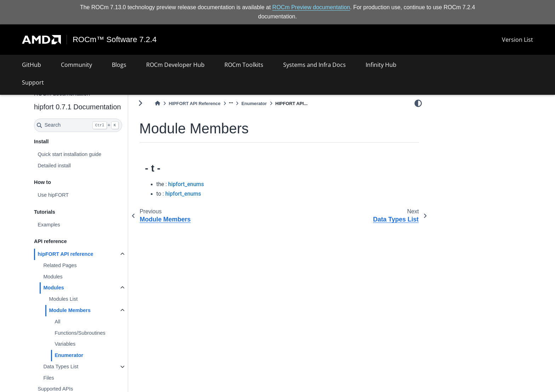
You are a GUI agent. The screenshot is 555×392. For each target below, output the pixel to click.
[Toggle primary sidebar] (140, 103)
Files (48, 377)
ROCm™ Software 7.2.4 (115, 40)
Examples (49, 225)
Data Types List (61, 367)
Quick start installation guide (69, 154)
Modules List (63, 299)
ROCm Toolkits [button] (244, 65)
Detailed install (54, 165)
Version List (517, 40)
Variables (65, 344)
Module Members (70, 310)
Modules (53, 277)
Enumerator (69, 355)
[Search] (78, 125)
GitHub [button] (32, 65)
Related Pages (60, 265)
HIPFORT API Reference (195, 103)
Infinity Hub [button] (381, 65)
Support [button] (33, 82)
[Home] (158, 103)
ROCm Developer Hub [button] (175, 65)
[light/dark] (418, 103)
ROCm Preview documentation (311, 7)
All (57, 322)
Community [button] (76, 65)
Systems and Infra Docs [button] (314, 65)
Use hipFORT (53, 195)
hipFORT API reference (65, 254)
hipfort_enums (186, 184)
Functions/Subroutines (80, 333)
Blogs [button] (119, 65)
